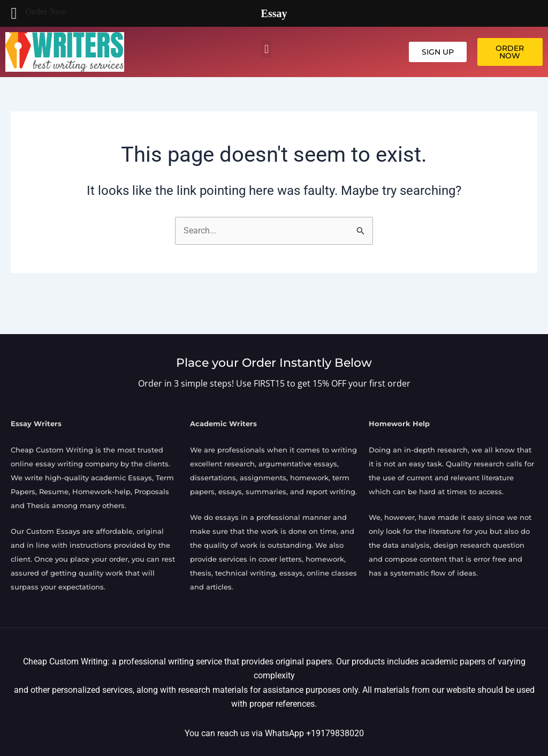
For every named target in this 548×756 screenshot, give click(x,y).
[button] (266, 49)
